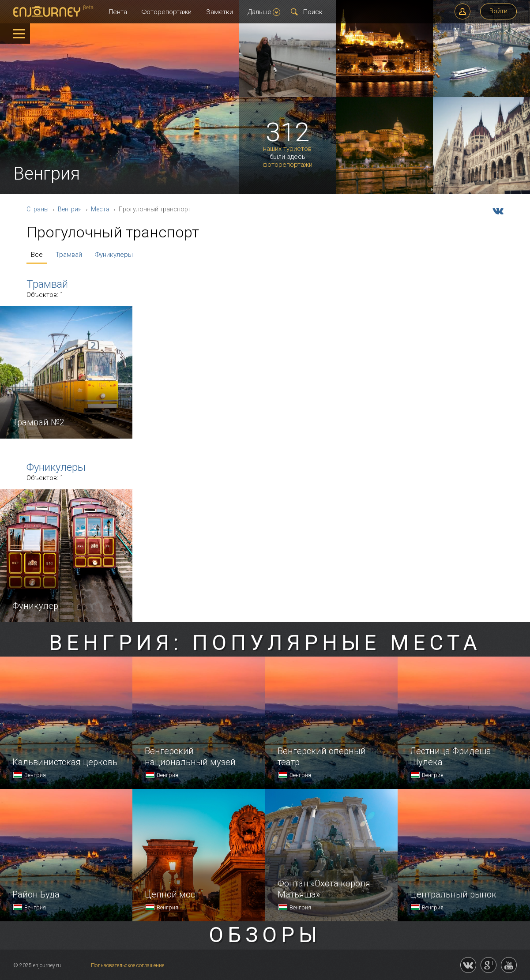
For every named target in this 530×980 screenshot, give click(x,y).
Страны (38, 209)
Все (37, 255)
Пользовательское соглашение (128, 965)
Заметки (220, 12)
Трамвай (69, 255)
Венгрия (70, 209)
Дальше (264, 12)
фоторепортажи (288, 165)
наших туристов (287, 149)
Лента (118, 12)
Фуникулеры (114, 255)
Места (100, 209)
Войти (498, 11)
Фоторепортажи (167, 12)
